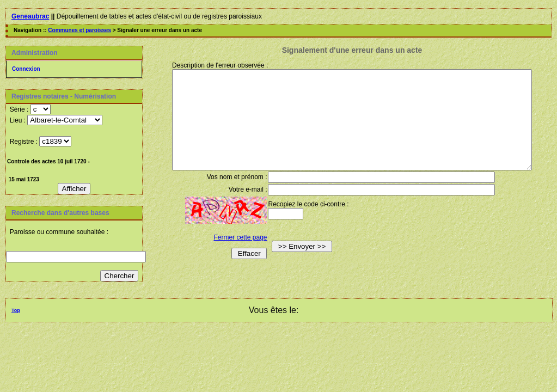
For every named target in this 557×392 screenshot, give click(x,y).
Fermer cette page (233, 257)
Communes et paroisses (79, 30)
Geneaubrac (30, 16)
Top (16, 310)
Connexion (26, 69)
